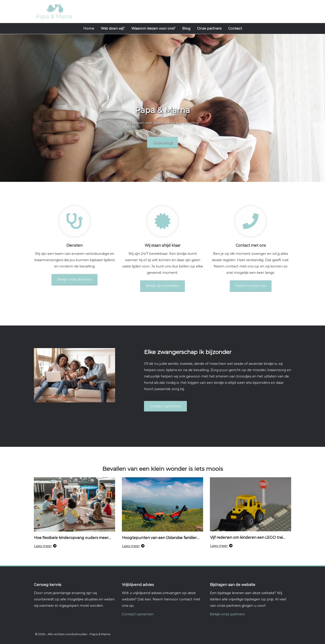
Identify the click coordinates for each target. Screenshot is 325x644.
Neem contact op (251, 286)
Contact (235, 28)
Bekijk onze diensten (74, 279)
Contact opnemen (138, 614)
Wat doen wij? (113, 28)
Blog (186, 28)
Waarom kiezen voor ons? (153, 28)
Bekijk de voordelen (162, 286)
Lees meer (45, 546)
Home (89, 28)
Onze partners (209, 28)
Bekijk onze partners (227, 614)
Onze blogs (162, 142)
